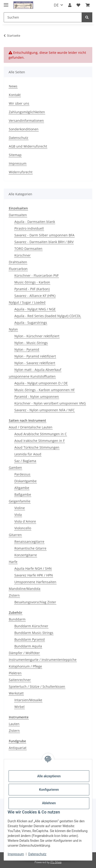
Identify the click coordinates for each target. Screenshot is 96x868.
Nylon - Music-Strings (31, 343)
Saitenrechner (20, 680)
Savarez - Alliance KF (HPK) (35, 296)
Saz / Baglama (25, 461)
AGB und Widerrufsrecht (28, 146)
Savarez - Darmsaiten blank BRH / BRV (44, 242)
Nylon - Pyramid (27, 349)
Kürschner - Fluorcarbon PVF (37, 275)
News (13, 86)
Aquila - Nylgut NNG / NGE (35, 309)
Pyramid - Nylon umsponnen (37, 397)
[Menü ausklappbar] (6, 3)
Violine (20, 508)
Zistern (14, 595)
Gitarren (15, 535)
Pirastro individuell (29, 228)
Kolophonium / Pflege (25, 666)
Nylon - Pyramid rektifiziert (35, 356)
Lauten (14, 724)
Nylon (13, 329)
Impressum (16, 854)
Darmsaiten (18, 215)
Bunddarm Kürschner (31, 626)
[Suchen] (43, 17)
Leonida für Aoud (28, 454)
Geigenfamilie (20, 501)
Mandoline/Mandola (25, 589)
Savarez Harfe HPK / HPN (34, 575)
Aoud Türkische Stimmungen (37, 447)
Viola (18, 515)
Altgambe (22, 488)
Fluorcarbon (18, 269)
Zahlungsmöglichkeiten (27, 112)
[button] (70, 5)
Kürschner (22, 255)
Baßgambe (23, 494)
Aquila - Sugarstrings (31, 323)
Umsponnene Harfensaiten (35, 582)
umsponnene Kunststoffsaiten (32, 376)
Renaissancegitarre (29, 542)
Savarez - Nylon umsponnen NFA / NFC (45, 410)
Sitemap (15, 155)
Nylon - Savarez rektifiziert (35, 363)
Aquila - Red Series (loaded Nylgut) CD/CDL (48, 316)
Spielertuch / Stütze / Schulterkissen (37, 686)
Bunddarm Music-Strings (34, 633)
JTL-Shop (56, 862)
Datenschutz (37, 854)
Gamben (15, 468)
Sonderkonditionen (24, 129)
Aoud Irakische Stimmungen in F (40, 441)
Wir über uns (19, 103)
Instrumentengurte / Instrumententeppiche (43, 660)
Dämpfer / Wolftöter (24, 653)
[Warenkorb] (88, 5)
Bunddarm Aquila (28, 646)
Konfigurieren (49, 790)
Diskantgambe (26, 481)
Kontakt (15, 95)
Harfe (13, 562)
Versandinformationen (26, 121)
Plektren (15, 673)
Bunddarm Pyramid (30, 639)
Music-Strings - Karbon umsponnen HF (45, 390)
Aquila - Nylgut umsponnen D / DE (41, 383)
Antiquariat (18, 748)
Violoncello (23, 528)
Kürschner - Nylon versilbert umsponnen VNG (50, 403)
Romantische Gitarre (30, 548)
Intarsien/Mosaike (28, 700)
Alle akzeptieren (49, 776)
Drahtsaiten (18, 262)
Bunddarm (17, 619)
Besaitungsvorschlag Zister (35, 602)
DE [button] (56, 5)
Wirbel (19, 707)
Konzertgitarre (26, 555)
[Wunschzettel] (78, 5)
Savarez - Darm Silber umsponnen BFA (44, 235)
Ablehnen (49, 803)
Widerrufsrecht (21, 172)
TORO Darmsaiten (28, 249)
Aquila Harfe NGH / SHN (33, 568)
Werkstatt (16, 693)
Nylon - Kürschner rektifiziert (37, 336)
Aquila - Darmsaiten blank (35, 222)
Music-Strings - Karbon (32, 282)
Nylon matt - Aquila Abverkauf (38, 370)
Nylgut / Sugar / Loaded (27, 302)
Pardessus (22, 474)
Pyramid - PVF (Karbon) (32, 289)
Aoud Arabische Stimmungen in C (41, 434)
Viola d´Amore (25, 521)
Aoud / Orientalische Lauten (31, 427)
